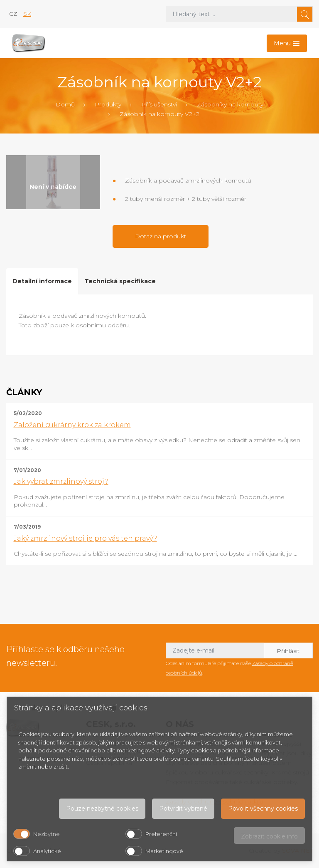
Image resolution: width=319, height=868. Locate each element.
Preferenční (161, 834)
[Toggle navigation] (287, 43)
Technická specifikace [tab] (120, 281)
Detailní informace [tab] (42, 281)
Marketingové (164, 851)
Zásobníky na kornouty (230, 104)
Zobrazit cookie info (269, 836)
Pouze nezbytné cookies (102, 809)
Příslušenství (159, 104)
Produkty (108, 104)
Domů (65, 104)
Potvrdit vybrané (183, 809)
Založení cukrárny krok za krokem (72, 425)
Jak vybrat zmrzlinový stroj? (61, 481)
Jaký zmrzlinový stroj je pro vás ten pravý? (85, 538)
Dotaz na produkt (161, 236)
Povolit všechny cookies (263, 809)
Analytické (47, 851)
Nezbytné (47, 834)
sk (27, 14)
